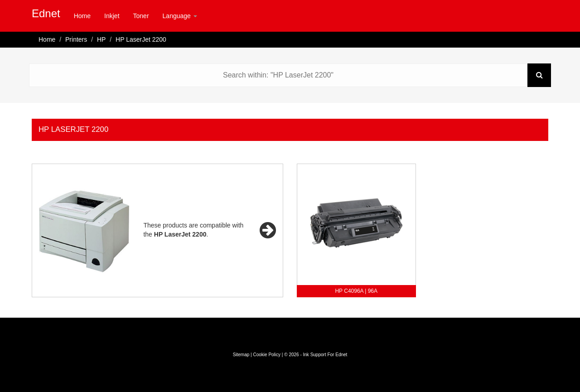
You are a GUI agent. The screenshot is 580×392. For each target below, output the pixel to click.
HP (101, 39)
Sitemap (241, 355)
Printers (76, 39)
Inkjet (112, 16)
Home (82, 16)
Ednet (46, 13)
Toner (141, 16)
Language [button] (180, 16)
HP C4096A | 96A (356, 291)
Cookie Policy (267, 355)
